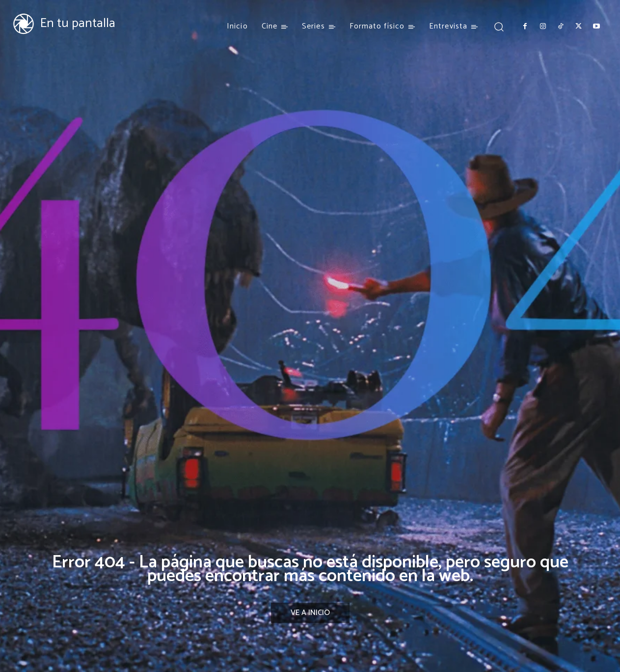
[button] (499, 26)
